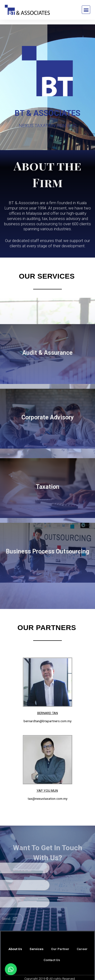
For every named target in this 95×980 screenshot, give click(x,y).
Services (37, 949)
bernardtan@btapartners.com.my (47, 721)
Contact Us (52, 960)
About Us (15, 949)
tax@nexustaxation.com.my (47, 799)
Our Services (47, 276)
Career (82, 949)
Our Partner (60, 949)
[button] (86, 10)
